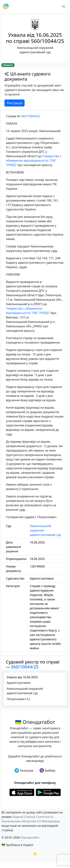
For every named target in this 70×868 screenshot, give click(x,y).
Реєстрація (14, 103)
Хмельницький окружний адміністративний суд (45, 530)
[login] (63, 7)
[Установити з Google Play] (48, 792)
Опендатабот (30, 837)
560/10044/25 (30, 116)
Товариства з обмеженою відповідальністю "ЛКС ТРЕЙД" (34, 161)
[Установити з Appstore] (22, 792)
